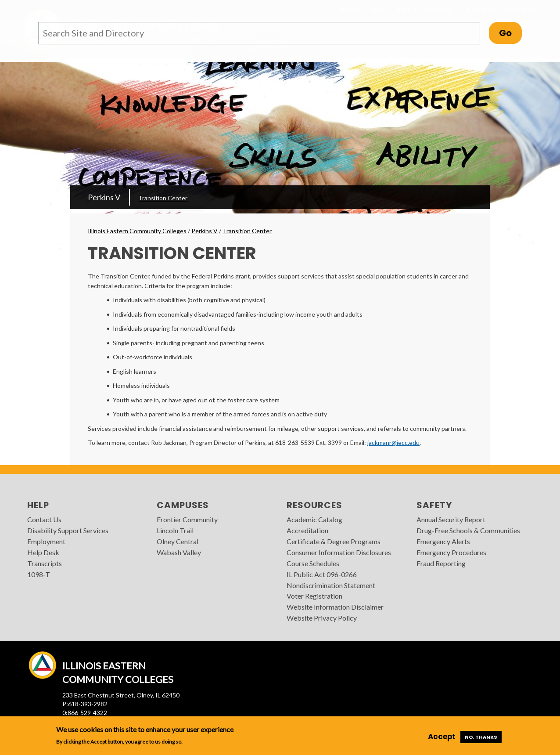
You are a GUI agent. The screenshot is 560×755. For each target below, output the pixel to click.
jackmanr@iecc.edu (393, 443)
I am (377, 9)
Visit (406, 9)
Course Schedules (313, 563)
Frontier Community (187, 519)
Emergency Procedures (451, 552)
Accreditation (307, 530)
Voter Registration (314, 596)
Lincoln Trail (175, 530)
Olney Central (178, 541)
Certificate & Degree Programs (334, 541)
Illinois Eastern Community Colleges (137, 231)
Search (521, 9)
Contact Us (44, 519)
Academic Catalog (314, 519)
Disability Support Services (68, 530)
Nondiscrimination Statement (331, 585)
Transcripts (45, 563)
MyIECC (439, 9)
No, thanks (481, 737)
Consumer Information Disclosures (339, 552)
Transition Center (163, 198)
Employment (46, 541)
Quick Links (480, 9)
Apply (349, 9)
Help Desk (43, 552)
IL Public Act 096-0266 (322, 574)
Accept (442, 737)
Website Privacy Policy (322, 618)
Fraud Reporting (441, 563)
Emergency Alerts (443, 541)
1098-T (39, 574)
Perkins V (104, 197)
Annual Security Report (451, 519)
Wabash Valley (179, 552)
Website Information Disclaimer (335, 607)
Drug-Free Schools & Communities (468, 530)
